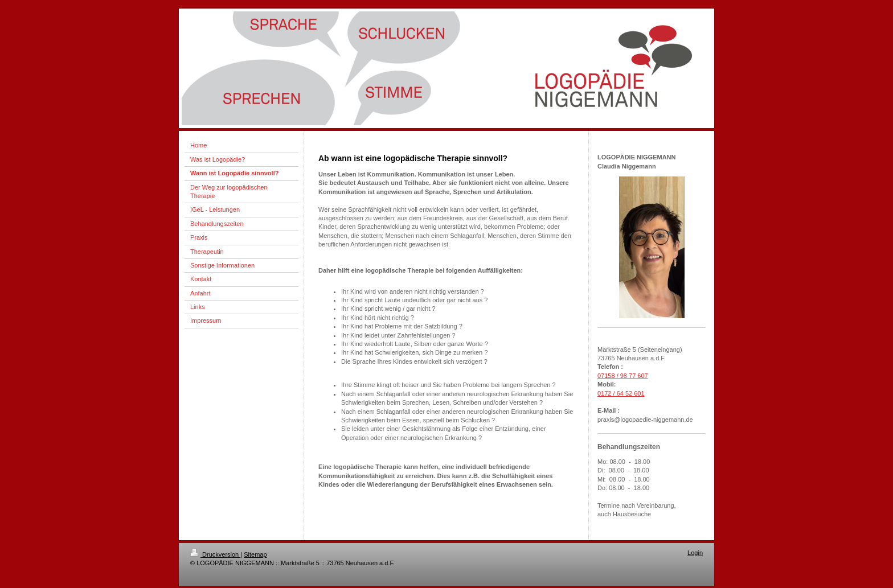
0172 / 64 (611, 393)
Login (695, 553)
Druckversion (215, 554)
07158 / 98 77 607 (623, 376)
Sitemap (255, 554)
